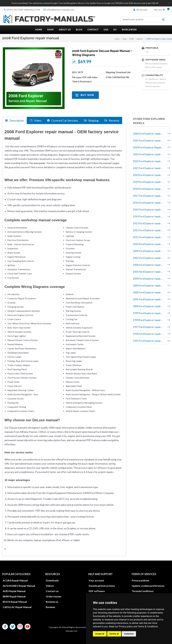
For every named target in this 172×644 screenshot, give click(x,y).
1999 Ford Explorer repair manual (147, 314)
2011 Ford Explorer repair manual (147, 238)
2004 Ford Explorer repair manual (147, 280)
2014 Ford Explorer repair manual (147, 217)
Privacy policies (141, 580)
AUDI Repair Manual (14, 591)
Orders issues (54, 596)
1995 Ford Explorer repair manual (147, 342)
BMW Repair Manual (14, 596)
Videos (50, 586)
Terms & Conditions (148, 627)
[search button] (163, 20)
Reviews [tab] (112, 120)
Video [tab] (36, 120)
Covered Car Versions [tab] (63, 120)
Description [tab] (14, 120)
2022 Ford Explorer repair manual (147, 162)
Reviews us (52, 602)
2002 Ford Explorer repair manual (147, 293)
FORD (131, 39)
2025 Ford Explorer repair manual (147, 142)
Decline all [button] (114, 634)
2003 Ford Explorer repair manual (147, 287)
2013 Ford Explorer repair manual (147, 224)
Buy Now (87, 95)
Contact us (52, 591)
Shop (124, 39)
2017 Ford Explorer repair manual (147, 197)
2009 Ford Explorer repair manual (147, 252)
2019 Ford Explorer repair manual (147, 183)
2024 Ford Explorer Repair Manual (147, 148)
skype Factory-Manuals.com (22, 10)
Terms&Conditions (143, 591)
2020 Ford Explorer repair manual (147, 176)
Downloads (52, 580)
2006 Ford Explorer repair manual (147, 266)
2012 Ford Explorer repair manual (147, 231)
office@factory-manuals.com (59, 10)
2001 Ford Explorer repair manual (147, 300)
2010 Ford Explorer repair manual (147, 245)
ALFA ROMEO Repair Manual (19, 586)
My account (140, 10)
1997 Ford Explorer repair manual (147, 328)
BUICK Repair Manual (15, 602)
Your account (96, 580)
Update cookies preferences (148, 586)
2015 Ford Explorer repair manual (147, 211)
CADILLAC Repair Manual (17, 607)
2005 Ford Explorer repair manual (147, 273)
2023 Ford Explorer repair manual (147, 155)
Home (117, 39)
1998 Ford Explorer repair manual (147, 321)
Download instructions (102, 586)
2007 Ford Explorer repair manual (147, 259)
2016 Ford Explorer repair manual (147, 204)
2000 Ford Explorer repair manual (147, 307)
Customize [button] (129, 634)
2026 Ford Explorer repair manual (147, 135)
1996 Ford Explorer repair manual (147, 335)
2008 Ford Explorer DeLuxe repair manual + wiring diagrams (102, 53)
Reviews (50, 607)
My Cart (161, 10)
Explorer (140, 39)
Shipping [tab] (91, 120)
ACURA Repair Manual (15, 580)
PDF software (97, 591)
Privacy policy (126, 627)
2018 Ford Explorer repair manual (147, 190)
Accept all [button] (100, 634)
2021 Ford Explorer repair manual (147, 169)
